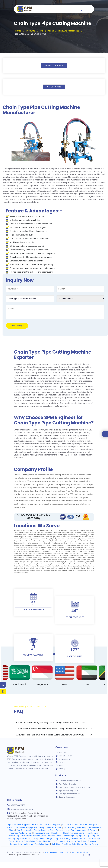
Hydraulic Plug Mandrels (74, 827)
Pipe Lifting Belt (70, 836)
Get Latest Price (54, 87)
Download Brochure (54, 65)
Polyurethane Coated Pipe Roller (47, 833)
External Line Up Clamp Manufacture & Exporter (77, 830)
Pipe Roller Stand (42, 844)
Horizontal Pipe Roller (77, 841)
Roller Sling (65, 838)
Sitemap (62, 769)
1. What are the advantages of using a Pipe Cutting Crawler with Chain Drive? (51, 723)
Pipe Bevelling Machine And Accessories (60, 31)
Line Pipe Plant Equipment (69, 794)
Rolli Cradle (77, 838)
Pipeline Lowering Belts (44, 830)
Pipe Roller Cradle (24, 830)
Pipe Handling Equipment (54, 841)
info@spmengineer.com (22, 809)
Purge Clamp (53, 838)
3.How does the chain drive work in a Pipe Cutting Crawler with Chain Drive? (50, 735)
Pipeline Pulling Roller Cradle (29, 841)
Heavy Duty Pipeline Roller (50, 827)
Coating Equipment (67, 797)
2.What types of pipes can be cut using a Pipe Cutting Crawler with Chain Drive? (52, 729)
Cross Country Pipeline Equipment (22, 827)
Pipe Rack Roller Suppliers (19, 825)
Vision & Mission (65, 756)
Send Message (17, 326)
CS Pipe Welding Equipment (70, 781)
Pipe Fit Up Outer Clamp (72, 844)
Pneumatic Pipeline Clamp (20, 833)
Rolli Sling (56, 844)
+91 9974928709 (18, 805)
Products (31, 31)
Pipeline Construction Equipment (31, 838)
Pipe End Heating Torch (68, 790)
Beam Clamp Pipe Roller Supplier (46, 825)
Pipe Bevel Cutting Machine (28, 836)
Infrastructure (64, 759)
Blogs (61, 765)
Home (18, 31)
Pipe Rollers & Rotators (68, 784)
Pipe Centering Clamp (52, 836)
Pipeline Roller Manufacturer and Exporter (81, 825)
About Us (63, 753)
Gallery (62, 762)
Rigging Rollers (91, 844)
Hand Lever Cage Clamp (74, 833)
